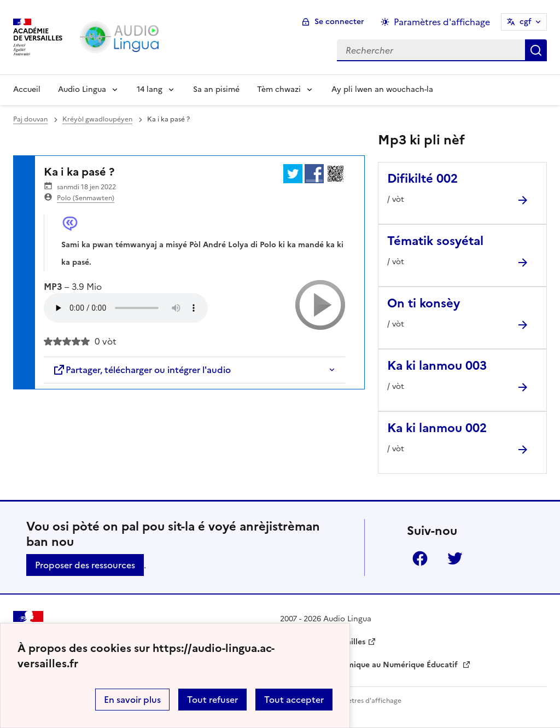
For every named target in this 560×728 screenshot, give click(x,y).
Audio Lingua (82, 89)
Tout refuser (212, 700)
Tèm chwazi (279, 89)
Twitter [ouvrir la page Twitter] (455, 558)
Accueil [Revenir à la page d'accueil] (27, 89)
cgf (526, 22)
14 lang (150, 89)
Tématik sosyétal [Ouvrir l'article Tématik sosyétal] (435, 241)
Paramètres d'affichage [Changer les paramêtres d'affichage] (442, 22)
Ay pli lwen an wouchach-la (382, 89)
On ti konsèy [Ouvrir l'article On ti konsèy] (424, 303)
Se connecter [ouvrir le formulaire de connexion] (339, 22)
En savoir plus (132, 700)
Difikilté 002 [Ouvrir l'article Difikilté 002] (422, 179)
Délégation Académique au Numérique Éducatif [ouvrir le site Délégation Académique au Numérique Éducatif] (370, 665)
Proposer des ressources (85, 565)
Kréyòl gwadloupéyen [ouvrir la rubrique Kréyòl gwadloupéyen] (97, 119)
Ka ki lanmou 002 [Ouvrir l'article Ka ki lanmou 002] (437, 428)
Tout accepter (294, 700)
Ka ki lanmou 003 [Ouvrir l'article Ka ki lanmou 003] (437, 366)
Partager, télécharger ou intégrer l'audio (142, 370)
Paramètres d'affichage (364, 701)
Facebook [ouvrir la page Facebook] (420, 558)
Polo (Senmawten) (86, 198)
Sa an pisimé (216, 89)
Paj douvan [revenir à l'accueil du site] (30, 119)
